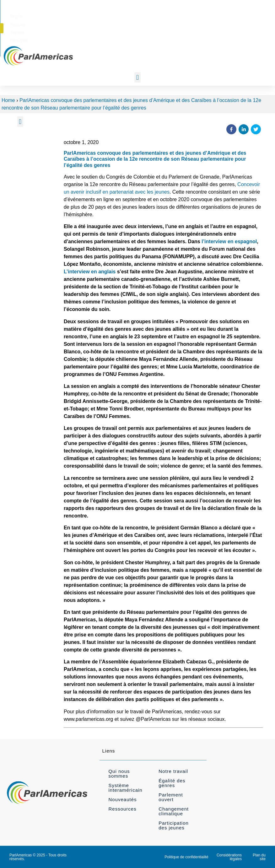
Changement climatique (174, 811)
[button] (258, 15)
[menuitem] (152, 15)
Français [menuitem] (172, 15)
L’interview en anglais (90, 272)
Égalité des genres (172, 783)
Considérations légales (229, 857)
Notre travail (173, 771)
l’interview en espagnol (229, 241)
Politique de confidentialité (186, 857)
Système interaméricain (125, 788)
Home (8, 100)
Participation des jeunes (174, 825)
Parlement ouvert (171, 797)
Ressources (122, 809)
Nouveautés (122, 799)
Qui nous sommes (119, 774)
